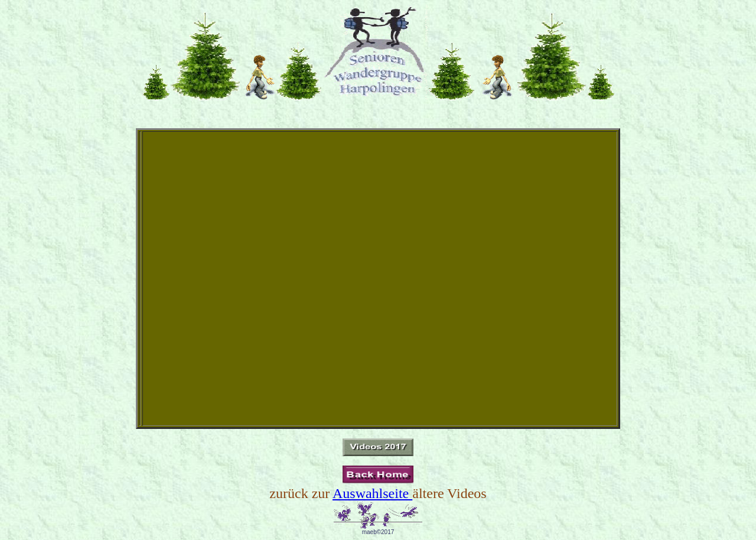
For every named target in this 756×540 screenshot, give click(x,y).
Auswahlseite (372, 493)
